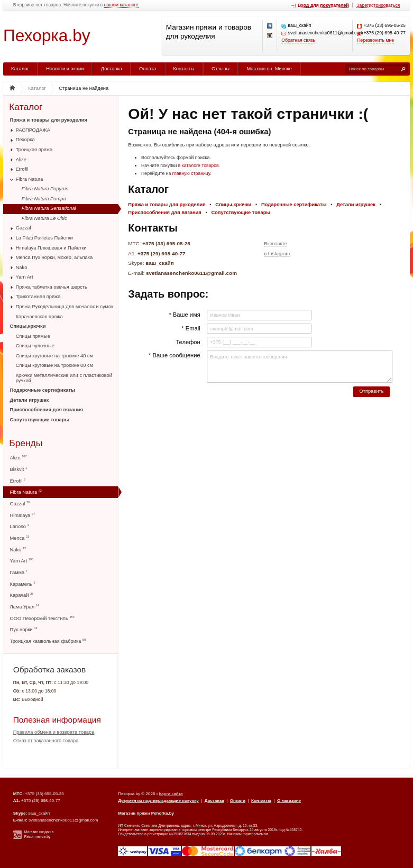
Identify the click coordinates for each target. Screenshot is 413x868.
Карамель (23, 584)
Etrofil (22, 169)
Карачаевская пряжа (39, 317)
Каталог (20, 69)
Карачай (22, 595)
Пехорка (25, 140)
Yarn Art (25, 277)
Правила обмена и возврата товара (54, 732)
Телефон (188, 342)
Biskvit (19, 469)
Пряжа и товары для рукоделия (49, 120)
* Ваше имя (184, 315)
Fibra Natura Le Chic (44, 218)
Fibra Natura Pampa (44, 199)
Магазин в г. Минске (269, 69)
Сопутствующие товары (40, 420)
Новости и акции (65, 69)
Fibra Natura (30, 179)
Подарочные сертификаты (43, 390)
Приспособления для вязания (47, 410)
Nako (22, 267)
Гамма (19, 572)
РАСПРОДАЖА (33, 130)
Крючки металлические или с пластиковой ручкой (64, 378)
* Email (191, 328)
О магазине (289, 801)
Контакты (183, 69)
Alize (21, 160)
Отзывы (221, 69)
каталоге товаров (200, 165)
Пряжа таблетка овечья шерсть (52, 287)
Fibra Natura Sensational (49, 208)
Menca (20, 538)
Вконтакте (276, 244)
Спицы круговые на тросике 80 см (54, 365)
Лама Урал (25, 607)
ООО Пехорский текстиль (42, 618)
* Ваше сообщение (175, 355)
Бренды (26, 443)
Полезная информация (57, 720)
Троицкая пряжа (34, 150)
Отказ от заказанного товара (46, 741)
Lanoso (20, 526)
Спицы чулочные (35, 346)
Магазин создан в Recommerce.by (39, 834)
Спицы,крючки (28, 326)
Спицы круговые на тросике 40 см (54, 356)
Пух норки (24, 629)
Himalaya (23, 515)
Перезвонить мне (375, 40)
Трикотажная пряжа (38, 297)
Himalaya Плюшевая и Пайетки (51, 248)
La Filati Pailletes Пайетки (44, 238)
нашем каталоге (121, 5)
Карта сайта (171, 794)
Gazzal (24, 228)
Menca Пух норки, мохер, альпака (54, 257)
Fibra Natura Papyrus (45, 189)
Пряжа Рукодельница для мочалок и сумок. (65, 307)
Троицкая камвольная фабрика (48, 641)
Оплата (148, 69)
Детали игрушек (30, 400)
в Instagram (277, 254)
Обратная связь (298, 40)
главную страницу (191, 173)
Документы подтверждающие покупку (158, 801)
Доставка (112, 69)
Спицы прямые (33, 336)
